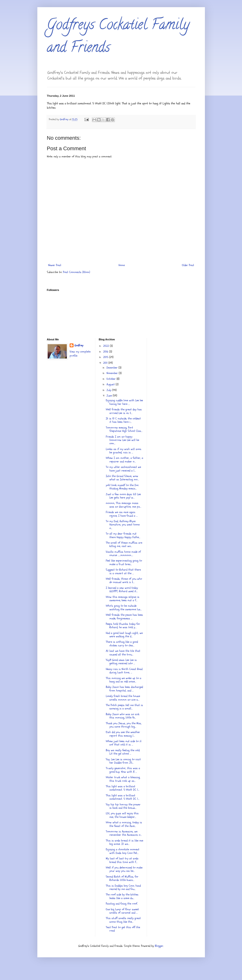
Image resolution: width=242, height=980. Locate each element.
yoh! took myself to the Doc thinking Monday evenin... (122, 487)
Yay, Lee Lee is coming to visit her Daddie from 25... (123, 761)
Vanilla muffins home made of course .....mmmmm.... (123, 553)
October (112, 379)
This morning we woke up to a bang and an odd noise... (124, 680)
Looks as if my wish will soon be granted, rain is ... (124, 451)
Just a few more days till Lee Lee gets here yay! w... (123, 496)
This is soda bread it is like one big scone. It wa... (124, 842)
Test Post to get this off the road (123, 929)
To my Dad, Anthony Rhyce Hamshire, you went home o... (123, 525)
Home (122, 265)
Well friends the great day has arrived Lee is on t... (124, 411)
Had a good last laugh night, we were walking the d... (124, 635)
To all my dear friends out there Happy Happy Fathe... (123, 535)
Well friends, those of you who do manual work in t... (124, 580)
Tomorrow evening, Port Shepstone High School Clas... (124, 429)
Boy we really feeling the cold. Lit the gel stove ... (123, 752)
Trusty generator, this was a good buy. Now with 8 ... (123, 770)
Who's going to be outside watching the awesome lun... (124, 607)
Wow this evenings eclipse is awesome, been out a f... (123, 599)
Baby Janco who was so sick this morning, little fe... (123, 716)
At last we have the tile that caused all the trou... (123, 653)
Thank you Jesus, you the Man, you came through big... (124, 725)
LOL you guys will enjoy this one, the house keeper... (122, 815)
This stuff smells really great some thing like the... (123, 920)
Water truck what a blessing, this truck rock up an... (123, 779)
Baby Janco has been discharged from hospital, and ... (124, 689)
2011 (106, 363)
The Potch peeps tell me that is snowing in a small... (124, 707)
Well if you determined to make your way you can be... (124, 869)
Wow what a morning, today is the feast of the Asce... (124, 824)
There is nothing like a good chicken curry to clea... (122, 643)
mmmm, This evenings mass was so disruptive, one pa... (124, 505)
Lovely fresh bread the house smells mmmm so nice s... (123, 698)
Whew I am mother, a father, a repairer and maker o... (124, 460)
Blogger (159, 946)
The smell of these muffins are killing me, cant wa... (124, 544)
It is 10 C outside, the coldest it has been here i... (123, 420)
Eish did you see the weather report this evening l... (123, 734)
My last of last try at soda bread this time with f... (122, 860)
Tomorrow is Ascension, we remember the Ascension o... (124, 833)
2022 (107, 346)
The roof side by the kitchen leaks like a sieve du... (122, 896)
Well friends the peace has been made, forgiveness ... (124, 616)
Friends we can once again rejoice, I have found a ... (122, 514)
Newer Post (55, 265)
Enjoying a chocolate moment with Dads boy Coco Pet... (123, 851)
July (109, 390)
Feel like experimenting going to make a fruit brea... (124, 562)
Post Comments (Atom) (76, 272)
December (113, 368)
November (113, 373)
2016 (106, 352)
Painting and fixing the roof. (122, 904)
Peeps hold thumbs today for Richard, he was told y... (123, 626)
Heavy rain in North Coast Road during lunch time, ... (124, 671)
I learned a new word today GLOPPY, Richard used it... (122, 589)
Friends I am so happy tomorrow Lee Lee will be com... (122, 440)
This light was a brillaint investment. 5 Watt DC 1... (123, 788)
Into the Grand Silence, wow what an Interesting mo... (122, 478)
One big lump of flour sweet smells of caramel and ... (122, 911)
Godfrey (79, 345)
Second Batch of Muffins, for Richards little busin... (122, 878)
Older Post (188, 265)
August (111, 384)
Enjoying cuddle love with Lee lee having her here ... (124, 402)
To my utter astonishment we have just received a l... (123, 469)
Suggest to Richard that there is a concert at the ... (123, 571)
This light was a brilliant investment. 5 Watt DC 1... (123, 797)
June (110, 396)
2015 (106, 357)
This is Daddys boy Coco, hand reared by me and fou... (123, 887)
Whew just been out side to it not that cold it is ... (124, 743)
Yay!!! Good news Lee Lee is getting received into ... (121, 662)
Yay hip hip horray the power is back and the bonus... (123, 806)
